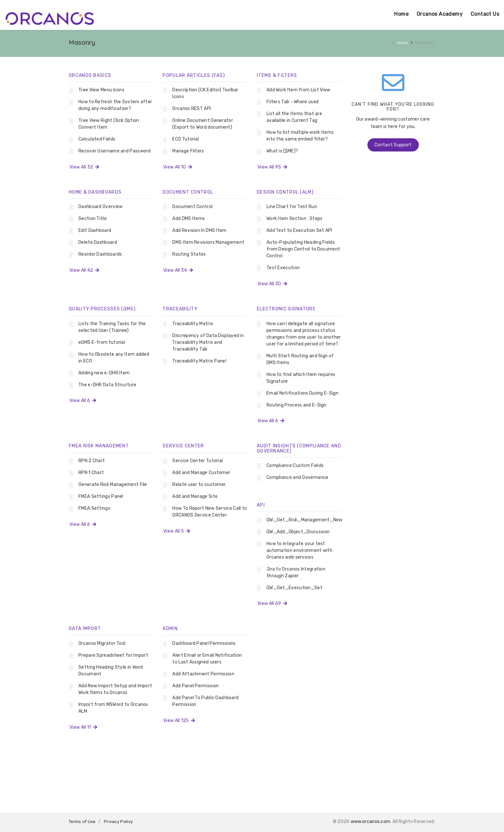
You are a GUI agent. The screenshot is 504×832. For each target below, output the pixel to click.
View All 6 (83, 401)
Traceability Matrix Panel (199, 361)
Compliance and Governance (297, 477)
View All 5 (177, 531)
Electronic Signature (286, 309)
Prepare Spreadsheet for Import (113, 655)
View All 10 (178, 167)
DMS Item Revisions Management (208, 242)
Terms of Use (82, 822)
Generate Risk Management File (113, 485)
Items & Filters (277, 75)
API (261, 505)
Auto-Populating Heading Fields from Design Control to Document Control (303, 249)
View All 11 (83, 727)
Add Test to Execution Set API (299, 230)
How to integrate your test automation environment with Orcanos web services (299, 550)
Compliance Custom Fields (295, 466)
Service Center (183, 446)
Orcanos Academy (440, 14)
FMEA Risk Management (99, 446)
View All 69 (272, 603)
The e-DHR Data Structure (107, 385)
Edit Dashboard (95, 230)
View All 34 (178, 270)
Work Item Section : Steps (295, 219)
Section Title (93, 219)
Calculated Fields (97, 139)
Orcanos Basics (90, 75)
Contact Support (393, 145)
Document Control (188, 192)
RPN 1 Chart (91, 473)
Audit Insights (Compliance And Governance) (299, 448)
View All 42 (84, 270)
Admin (170, 629)
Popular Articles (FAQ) (194, 75)
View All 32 (84, 167)
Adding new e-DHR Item (104, 373)
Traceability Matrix (193, 324)
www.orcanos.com (371, 822)
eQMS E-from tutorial (102, 342)
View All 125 (179, 721)
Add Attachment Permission (203, 674)
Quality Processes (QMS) (102, 309)
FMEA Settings (94, 508)
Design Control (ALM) (285, 192)
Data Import (85, 629)
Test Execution (283, 268)
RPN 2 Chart (92, 461)
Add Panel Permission (195, 686)
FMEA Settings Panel (101, 496)
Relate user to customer (199, 485)
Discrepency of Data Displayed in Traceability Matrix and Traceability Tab (208, 342)
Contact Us (485, 14)
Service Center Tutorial (198, 461)
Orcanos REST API (192, 109)
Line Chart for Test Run (292, 207)
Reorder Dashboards (100, 254)
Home (401, 14)
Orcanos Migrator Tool (102, 643)
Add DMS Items (189, 219)
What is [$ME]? (282, 151)
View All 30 (272, 284)
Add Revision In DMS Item (199, 230)
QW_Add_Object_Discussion (298, 532)
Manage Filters (188, 151)
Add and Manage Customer (201, 473)
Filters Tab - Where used (292, 102)
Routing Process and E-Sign (297, 405)
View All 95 (272, 167)
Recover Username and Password (115, 151)
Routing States (189, 254)
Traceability (180, 309)
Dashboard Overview (100, 207)
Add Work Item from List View (298, 90)
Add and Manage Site (195, 496)
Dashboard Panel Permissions (204, 643)
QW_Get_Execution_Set (294, 588)
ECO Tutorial (186, 139)
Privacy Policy (118, 822)
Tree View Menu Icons (101, 90)
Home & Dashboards (95, 192)
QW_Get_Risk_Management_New (305, 520)
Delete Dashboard (98, 242)
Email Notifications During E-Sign (302, 393)
